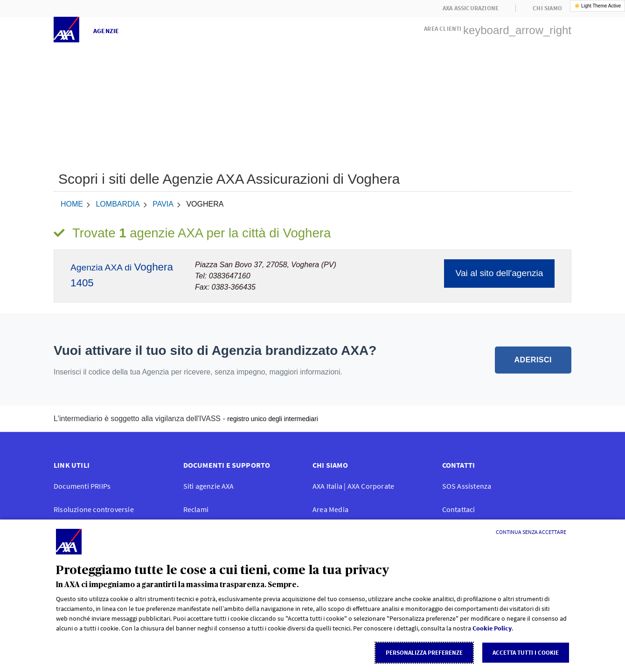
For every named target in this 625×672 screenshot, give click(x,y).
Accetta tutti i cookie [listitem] (526, 653)
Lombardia (118, 204)
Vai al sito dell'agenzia (500, 273)
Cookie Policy (492, 628)
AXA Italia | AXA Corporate (353, 486)
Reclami (196, 509)
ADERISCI (533, 360)
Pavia (163, 204)
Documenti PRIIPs (82, 486)
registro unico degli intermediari (273, 419)
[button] (498, 28)
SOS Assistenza (467, 486)
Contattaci (459, 509)
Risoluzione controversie (94, 509)
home (72, 204)
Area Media (330, 509)
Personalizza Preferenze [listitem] (424, 653)
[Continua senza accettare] (531, 532)
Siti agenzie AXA (209, 486)
